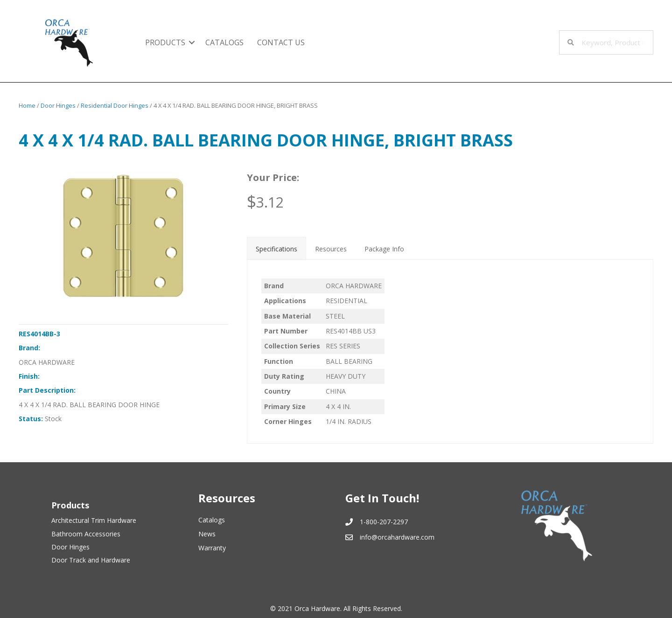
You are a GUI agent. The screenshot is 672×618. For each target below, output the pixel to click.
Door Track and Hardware (91, 560)
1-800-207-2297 (384, 522)
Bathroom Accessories (86, 534)
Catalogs (224, 42)
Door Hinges (58, 105)
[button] (192, 42)
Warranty (212, 548)
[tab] (276, 248)
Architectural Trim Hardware (94, 520)
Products (165, 42)
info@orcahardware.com (397, 537)
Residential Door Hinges (115, 105)
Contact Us (281, 42)
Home (27, 105)
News (207, 534)
